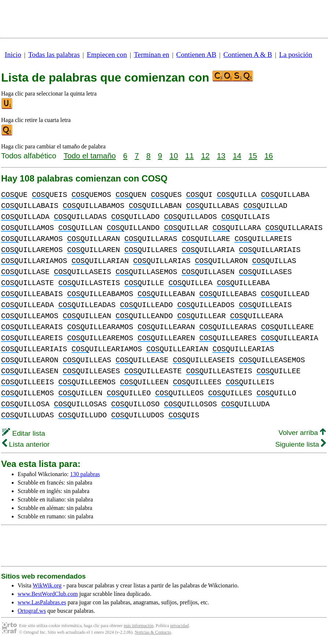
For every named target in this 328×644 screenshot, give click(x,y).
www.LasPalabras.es (42, 602)
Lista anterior (26, 444)
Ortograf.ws (32, 611)
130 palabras (85, 474)
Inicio (13, 55)
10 (174, 156)
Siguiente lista (300, 444)
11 (189, 156)
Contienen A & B (248, 55)
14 (237, 156)
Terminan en (152, 55)
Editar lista (24, 433)
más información (139, 626)
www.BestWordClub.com (48, 594)
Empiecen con (107, 55)
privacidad (180, 626)
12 (205, 156)
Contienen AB (196, 55)
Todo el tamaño (90, 156)
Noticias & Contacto (153, 632)
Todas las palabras (54, 55)
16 (269, 156)
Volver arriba (302, 433)
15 (253, 156)
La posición (296, 55)
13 (221, 156)
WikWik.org (47, 585)
